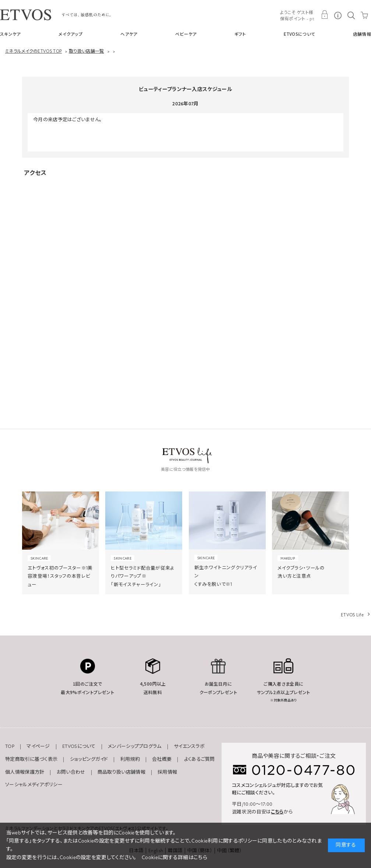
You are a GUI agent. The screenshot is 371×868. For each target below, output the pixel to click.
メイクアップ (71, 34)
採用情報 (167, 772)
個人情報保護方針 (25, 772)
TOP (10, 746)
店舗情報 (362, 34)
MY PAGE (325, 15)
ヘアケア (129, 34)
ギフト (240, 34)
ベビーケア (186, 34)
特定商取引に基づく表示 (31, 759)
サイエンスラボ (189, 746)
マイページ (38, 746)
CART (364, 15)
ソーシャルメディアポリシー (34, 785)
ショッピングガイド (89, 759)
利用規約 (130, 759)
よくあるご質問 (199, 759)
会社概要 (162, 759)
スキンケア (10, 34)
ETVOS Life (352, 615)
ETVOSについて (300, 34)
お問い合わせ (71, 772)
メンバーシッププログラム (135, 746)
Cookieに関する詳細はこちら (174, 857)
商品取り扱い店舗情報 (121, 772)
